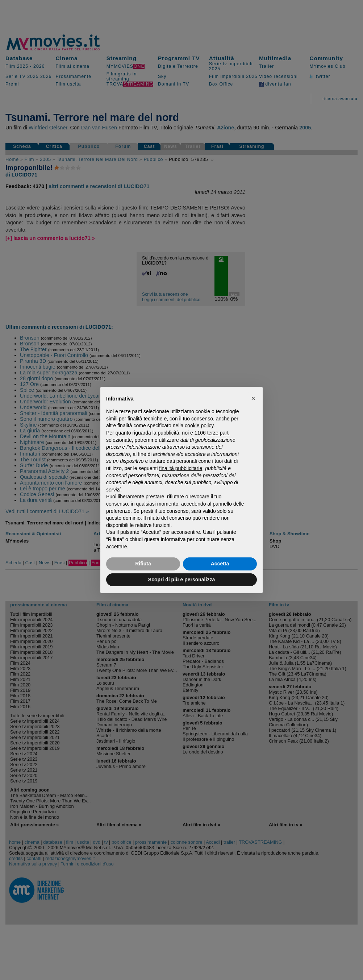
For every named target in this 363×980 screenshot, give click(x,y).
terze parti (218, 433)
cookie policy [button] (199, 425)
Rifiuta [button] (143, 564)
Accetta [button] (220, 564)
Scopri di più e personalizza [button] (181, 580)
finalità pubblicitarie (181, 468)
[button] (253, 398)
